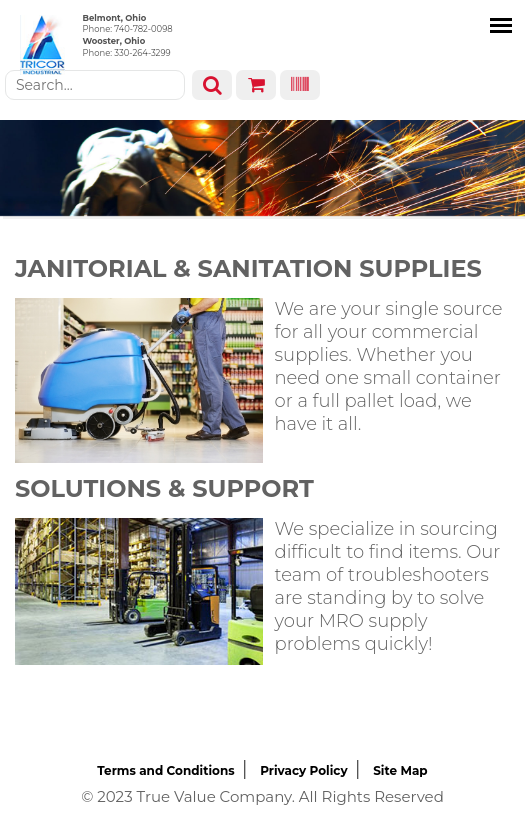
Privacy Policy (303, 770)
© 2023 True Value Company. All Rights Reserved (262, 796)
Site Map (400, 770)
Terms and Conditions (165, 770)
